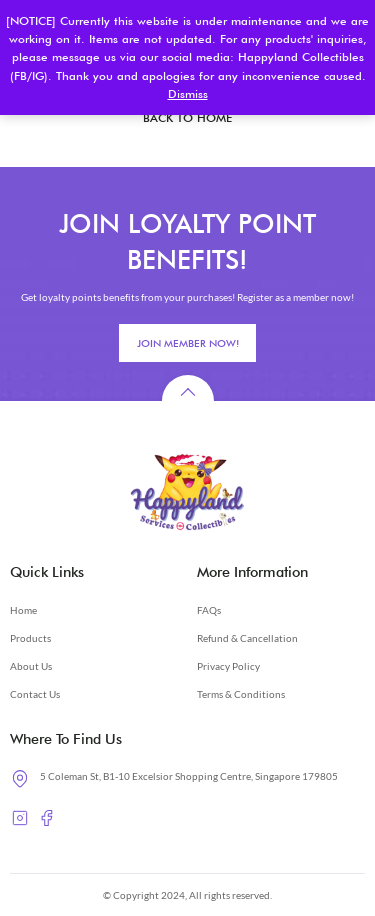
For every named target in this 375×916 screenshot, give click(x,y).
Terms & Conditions (241, 694)
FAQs (209, 610)
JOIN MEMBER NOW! (188, 343)
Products (30, 638)
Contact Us (35, 694)
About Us (31, 666)
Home (23, 610)
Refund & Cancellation (247, 638)
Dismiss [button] (188, 94)
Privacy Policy (228, 666)
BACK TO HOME (187, 118)
